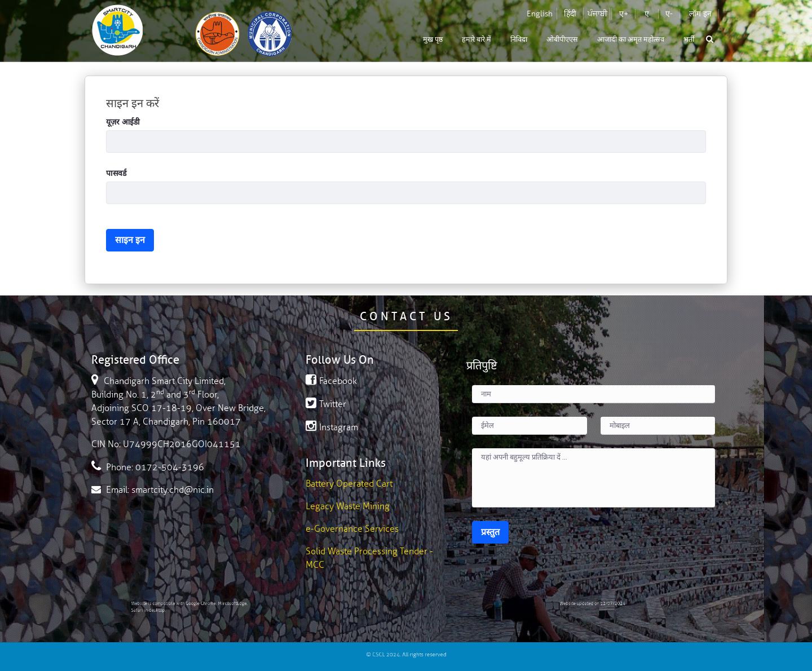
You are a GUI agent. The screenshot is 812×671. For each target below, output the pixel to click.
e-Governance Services (352, 529)
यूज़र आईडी (123, 122)
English (540, 14)
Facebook (331, 381)
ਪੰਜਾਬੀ (597, 14)
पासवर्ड (116, 173)
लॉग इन (700, 14)
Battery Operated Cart (349, 484)
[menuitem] (433, 40)
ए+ (624, 14)
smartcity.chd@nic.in (173, 490)
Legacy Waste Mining (348, 506)
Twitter (326, 404)
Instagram (332, 427)
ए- (669, 14)
